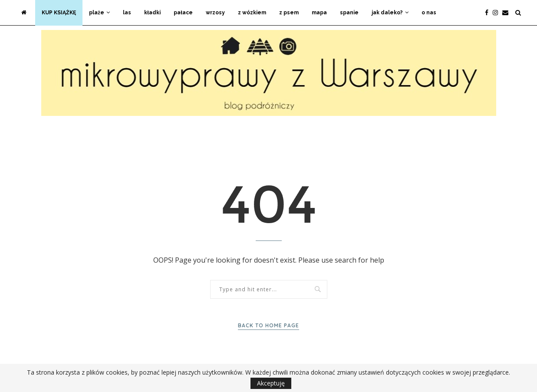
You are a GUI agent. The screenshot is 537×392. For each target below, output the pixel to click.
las (127, 13)
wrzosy (215, 13)
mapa (319, 13)
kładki (152, 13)
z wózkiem (252, 13)
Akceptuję (271, 383)
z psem (289, 13)
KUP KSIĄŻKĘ (59, 13)
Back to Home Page (268, 325)
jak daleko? (387, 13)
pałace (183, 13)
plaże (97, 13)
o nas (429, 13)
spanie (349, 13)
